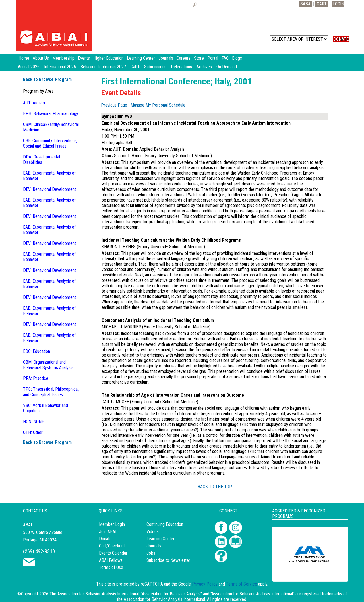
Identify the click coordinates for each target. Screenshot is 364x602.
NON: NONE (33, 422)
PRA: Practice (36, 378)
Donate (105, 539)
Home (24, 58)
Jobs (151, 553)
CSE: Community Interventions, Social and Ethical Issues (50, 143)
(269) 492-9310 (39, 551)
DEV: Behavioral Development (49, 189)
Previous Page (114, 105)
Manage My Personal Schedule (158, 105)
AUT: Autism (34, 103)
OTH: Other (33, 432)
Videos (153, 532)
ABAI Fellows (111, 560)
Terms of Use (111, 567)
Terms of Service (242, 584)
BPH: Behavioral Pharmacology (51, 114)
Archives (204, 67)
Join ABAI (108, 532)
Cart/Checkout (112, 546)
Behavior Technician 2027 (103, 67)
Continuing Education (165, 524)
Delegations (181, 67)
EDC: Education (37, 351)
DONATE (341, 39)
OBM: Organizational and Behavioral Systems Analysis (48, 365)
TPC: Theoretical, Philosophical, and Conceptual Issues (51, 392)
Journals (154, 546)
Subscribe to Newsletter (168, 560)
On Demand (227, 67)
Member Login (112, 524)
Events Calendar (113, 553)
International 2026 (60, 67)
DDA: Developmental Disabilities (42, 160)
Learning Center (161, 539)
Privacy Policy (205, 584)
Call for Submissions (148, 67)
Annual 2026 (29, 67)
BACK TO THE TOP (215, 487)
